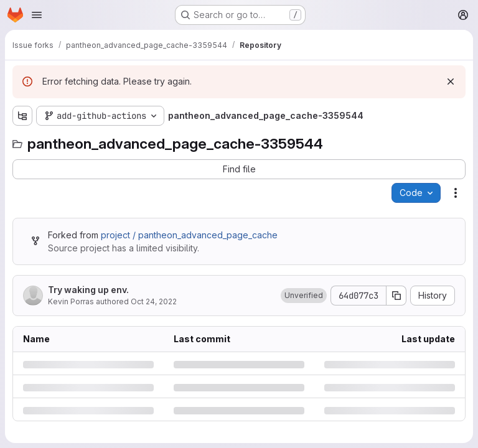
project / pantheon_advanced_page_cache (189, 235)
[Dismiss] (451, 82)
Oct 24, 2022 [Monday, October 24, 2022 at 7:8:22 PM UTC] (154, 301)
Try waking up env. (88, 290)
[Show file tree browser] (22, 116)
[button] (304, 296)
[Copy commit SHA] (396, 296)
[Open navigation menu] (37, 15)
